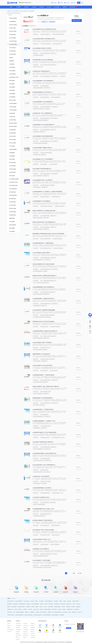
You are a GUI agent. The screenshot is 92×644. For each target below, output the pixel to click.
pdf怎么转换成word (11, 601)
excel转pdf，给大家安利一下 (45, 22)
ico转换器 (41, 609)
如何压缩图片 (56, 601)
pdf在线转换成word (70, 609)
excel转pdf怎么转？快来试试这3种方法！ (42, 71)
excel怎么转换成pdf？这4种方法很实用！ (42, 253)
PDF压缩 (32, 625)
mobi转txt (64, 609)
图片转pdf (42, 604)
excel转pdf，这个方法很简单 (46, 481)
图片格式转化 (77, 609)
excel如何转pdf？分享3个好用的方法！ (41, 549)
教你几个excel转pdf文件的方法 (46, 248)
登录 (79, 3)
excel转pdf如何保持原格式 (45, 459)
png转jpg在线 (65, 612)
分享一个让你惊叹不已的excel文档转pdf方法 (48, 65)
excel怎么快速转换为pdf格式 (46, 239)
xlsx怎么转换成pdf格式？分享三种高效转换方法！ (43, 81)
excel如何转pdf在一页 (56, 197)
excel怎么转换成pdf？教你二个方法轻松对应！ (43, 180)
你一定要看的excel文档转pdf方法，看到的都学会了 (42, 317)
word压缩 (59, 609)
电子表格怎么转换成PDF (55, 97)
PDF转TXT (18, 639)
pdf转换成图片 (51, 607)
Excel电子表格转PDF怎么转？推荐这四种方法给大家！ (45, 29)
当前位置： (10, 11)
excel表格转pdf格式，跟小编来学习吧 (40, 306)
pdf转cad (46, 604)
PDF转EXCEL (26, 625)
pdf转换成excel (10, 609)
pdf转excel (20, 609)
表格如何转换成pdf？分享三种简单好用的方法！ (43, 398)
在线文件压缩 (54, 609)
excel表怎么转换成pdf (44, 544)
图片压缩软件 (51, 604)
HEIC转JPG (25, 633)
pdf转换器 (73, 607)
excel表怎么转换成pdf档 (55, 544)
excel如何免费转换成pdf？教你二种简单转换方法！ (44, 287)
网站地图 (67, 642)
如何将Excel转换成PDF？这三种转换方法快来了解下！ (45, 211)
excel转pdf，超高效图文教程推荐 (39, 504)
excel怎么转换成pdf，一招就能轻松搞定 (40, 187)
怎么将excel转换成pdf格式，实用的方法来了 (48, 53)
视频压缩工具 (75, 612)
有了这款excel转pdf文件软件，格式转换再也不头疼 (42, 460)
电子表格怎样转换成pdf (45, 97)
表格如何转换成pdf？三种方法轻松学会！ (42, 354)
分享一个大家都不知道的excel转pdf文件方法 (48, 281)
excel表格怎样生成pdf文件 (45, 438)
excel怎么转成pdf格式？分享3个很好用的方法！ (43, 102)
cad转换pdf (37, 612)
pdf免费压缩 (32, 612)
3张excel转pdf (62, 76)
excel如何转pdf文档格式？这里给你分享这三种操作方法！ (45, 331)
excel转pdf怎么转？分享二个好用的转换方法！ (43, 113)
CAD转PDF (33, 627)
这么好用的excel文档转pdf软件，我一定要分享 (41, 109)
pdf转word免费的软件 (49, 601)
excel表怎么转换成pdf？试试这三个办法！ (42, 539)
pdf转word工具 (69, 604)
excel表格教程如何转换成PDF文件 (39, 516)
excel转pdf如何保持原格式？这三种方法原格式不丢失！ (45, 453)
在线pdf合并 (27, 612)
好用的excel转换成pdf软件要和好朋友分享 (41, 120)
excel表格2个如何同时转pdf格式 (46, 153)
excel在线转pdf (31, 11)
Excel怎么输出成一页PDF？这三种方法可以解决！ (44, 530)
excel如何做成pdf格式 (44, 415)
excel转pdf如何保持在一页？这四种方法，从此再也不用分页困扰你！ (48, 192)
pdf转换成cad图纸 (57, 607)
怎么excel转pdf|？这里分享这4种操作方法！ (42, 169)
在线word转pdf (63, 604)
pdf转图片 (29, 604)
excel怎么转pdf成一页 (56, 535)
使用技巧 (17, 11)
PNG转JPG (33, 635)
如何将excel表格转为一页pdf (46, 392)
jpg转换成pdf (57, 604)
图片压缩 (41, 607)
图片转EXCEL (26, 635)
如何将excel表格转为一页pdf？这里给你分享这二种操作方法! (46, 386)
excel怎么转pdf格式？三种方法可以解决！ (42, 560)
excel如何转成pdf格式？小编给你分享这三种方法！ (44, 299)
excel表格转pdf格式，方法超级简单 (39, 155)
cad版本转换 (68, 607)
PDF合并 (25, 637)
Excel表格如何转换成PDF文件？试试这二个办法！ (44, 509)
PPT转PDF (33, 633)
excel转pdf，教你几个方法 (38, 67)
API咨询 (60, 3)
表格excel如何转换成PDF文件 (46, 514)
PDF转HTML (33, 637)
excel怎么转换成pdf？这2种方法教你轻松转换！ (43, 136)
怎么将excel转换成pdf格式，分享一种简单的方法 (49, 76)
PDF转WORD (18, 624)
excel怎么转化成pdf (44, 371)
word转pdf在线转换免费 (19, 615)
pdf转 (14, 612)
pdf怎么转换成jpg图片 (19, 601)
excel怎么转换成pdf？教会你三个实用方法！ (42, 48)
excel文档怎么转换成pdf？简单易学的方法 (48, 292)
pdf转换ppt (69, 601)
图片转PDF (18, 627)
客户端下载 (9, 631)
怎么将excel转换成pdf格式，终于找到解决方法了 (49, 565)
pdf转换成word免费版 (20, 612)
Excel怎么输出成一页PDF (45, 535)
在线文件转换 (10, 612)
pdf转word (78, 604)
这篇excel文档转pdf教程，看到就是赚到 (47, 315)
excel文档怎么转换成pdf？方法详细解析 (40, 271)
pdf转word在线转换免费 (29, 615)
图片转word (80, 612)
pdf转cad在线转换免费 (47, 615)
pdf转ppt (9, 607)
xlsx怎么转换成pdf (44, 164)
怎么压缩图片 (41, 601)
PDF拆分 (46, 607)
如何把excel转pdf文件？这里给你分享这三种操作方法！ (45, 276)
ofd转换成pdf (62, 615)
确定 (80, 573)
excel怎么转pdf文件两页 (57, 44)
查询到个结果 (32, 26)
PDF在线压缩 (28, 607)
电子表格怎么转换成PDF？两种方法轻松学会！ (43, 520)
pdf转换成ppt (78, 607)
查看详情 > (79, 31)
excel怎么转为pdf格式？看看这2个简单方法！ (43, 148)
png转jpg (65, 601)
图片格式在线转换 (43, 612)
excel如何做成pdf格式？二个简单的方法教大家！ (43, 409)
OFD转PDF (25, 609)
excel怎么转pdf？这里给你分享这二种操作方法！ (43, 442)
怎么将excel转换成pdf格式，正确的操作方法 (41, 176)
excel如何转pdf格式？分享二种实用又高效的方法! (43, 125)
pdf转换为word (50, 612)
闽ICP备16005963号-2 (61, 642)
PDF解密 (25, 627)
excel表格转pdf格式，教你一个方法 (58, 438)
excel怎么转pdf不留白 (44, 470)
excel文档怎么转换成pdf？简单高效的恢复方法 (41, 294)
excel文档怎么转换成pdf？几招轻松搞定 (40, 143)
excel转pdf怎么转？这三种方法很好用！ (41, 476)
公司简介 (9, 624)
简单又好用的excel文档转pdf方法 (39, 132)
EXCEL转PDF (36, 34)
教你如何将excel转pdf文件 (58, 248)
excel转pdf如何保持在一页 (45, 197)
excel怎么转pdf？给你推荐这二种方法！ (41, 497)
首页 (11, 7)
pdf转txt (70, 612)
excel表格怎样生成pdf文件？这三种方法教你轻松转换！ (45, 432)
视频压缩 (37, 607)
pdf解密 (61, 601)
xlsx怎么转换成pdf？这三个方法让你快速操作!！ (43, 159)
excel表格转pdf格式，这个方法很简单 (40, 483)
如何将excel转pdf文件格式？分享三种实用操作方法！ (44, 222)
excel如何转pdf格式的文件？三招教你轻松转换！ (43, 243)
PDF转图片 (33, 624)
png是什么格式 (36, 609)
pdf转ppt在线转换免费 (38, 615)
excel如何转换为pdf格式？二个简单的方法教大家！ (44, 375)
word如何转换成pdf (75, 601)
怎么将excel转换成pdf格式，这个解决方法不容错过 (42, 567)
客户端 (73, 3)
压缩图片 (36, 601)
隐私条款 (9, 627)
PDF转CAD (25, 624)
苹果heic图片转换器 (21, 607)
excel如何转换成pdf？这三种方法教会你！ (42, 201)
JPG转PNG (25, 631)
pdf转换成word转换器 (58, 612)
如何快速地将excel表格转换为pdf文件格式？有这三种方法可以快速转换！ (49, 234)
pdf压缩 (74, 604)
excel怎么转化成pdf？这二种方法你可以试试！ (43, 365)
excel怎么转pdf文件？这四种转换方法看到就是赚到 (44, 310)
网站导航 (71, 642)
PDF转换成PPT (19, 625)
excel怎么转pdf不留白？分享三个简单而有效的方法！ (44, 465)
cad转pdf (63, 607)
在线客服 (69, 628)
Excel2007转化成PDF (54, 371)
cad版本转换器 (14, 607)
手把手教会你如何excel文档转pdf (46, 206)
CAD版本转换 (18, 629)
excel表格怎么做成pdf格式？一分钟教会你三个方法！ (44, 421)
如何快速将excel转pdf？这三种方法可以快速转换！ (44, 321)
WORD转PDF (26, 629)
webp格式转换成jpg (55, 615)
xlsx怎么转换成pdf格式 (44, 86)
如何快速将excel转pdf (44, 327)
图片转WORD (18, 635)
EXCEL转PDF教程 (23, 11)
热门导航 (54, 3)
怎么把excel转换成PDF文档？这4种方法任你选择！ (44, 264)
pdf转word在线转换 (47, 609)
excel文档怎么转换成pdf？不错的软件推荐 (48, 502)
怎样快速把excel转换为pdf (57, 239)
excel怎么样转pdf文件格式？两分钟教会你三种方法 (44, 39)
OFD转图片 (30, 609)
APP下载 (67, 3)
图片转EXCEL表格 (11, 615)
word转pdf (32, 601)
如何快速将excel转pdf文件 (55, 327)
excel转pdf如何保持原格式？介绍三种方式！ (42, 488)
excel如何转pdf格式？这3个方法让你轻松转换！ (43, 60)
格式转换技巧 (16, 604)
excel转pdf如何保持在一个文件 (57, 493)
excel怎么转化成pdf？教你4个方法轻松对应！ (43, 342)
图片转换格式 (10, 604)
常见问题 (9, 625)
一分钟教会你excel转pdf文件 (46, 44)
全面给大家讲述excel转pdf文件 (53, 22)
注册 (82, 3)
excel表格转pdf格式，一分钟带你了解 (40, 428)
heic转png (15, 609)
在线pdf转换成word (22, 604)
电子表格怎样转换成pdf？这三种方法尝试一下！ (43, 92)
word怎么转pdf (27, 601)
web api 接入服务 (10, 629)
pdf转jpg (33, 607)
